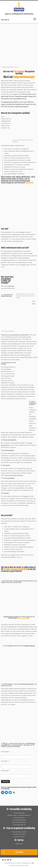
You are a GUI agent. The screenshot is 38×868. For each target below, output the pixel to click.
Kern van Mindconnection (19, 822)
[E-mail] (2, 20)
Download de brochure (11, 617)
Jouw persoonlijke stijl (19, 825)
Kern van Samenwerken (19, 820)
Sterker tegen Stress (19, 818)
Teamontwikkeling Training (19, 832)
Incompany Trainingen (19, 834)
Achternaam (5, 770)
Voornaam (5, 761)
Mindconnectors (30, 646)
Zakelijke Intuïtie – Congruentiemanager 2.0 (19, 815)
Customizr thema (24, 865)
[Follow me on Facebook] (4, 20)
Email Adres (5, 752)
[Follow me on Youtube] (6, 20)
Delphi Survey (19, 844)
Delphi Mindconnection (15, 863)
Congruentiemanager (19, 813)
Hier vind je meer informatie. (14, 475)
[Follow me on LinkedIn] (9, 20)
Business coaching (19, 837)
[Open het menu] (35, 19)
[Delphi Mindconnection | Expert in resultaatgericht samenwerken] (19, 7)
